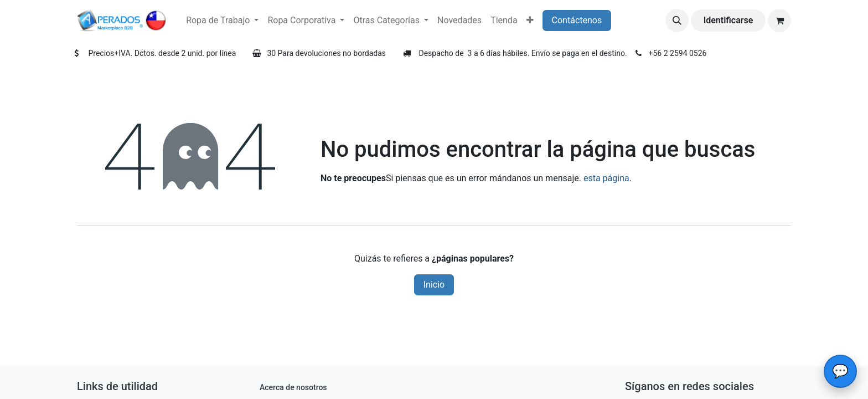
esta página (606, 178)
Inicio (434, 285)
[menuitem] (222, 21)
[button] (677, 21)
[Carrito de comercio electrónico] (779, 21)
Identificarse (728, 20)
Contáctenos (577, 20)
